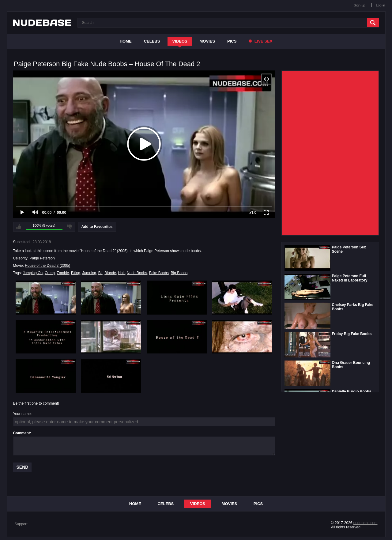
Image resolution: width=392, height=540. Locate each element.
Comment (22, 433)
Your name (22, 414)
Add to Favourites (97, 227)
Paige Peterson (42, 258)
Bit (100, 273)
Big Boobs (179, 273)
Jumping (89, 273)
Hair (121, 273)
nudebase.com (366, 523)
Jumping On (33, 273)
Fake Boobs (159, 273)
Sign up (359, 5)
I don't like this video (70, 227)
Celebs (152, 41)
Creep (50, 273)
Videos (180, 41)
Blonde (110, 273)
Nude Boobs (137, 273)
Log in (381, 5)
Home (126, 41)
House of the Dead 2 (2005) (47, 266)
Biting (76, 273)
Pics (232, 41)
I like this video (19, 227)
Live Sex (260, 41)
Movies (207, 41)
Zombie (63, 273)
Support (21, 524)
